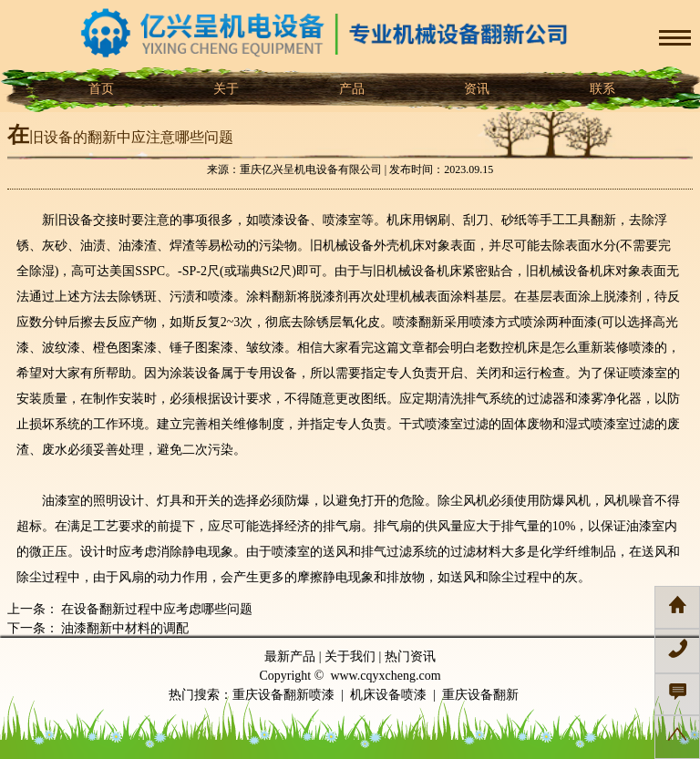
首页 (99, 89)
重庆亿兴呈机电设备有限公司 (311, 169)
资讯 (476, 89)
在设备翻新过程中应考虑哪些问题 (156, 609)
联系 (601, 89)
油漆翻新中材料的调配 (124, 628)
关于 (225, 89)
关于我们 (350, 656)
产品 (350, 89)
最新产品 (290, 656)
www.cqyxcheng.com (385, 676)
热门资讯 (410, 656)
